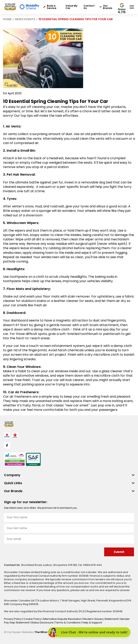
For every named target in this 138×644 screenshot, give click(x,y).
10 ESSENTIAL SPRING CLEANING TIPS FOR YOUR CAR (76, 19)
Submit (119, 552)
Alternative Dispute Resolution (62, 619)
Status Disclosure (42, 623)
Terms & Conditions (68, 623)
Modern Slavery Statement (101, 619)
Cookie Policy (33, 619)
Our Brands (106, 7)
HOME (7, 19)
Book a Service (50, 7)
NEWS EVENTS (25, 19)
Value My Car (71, 7)
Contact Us (89, 7)
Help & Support (92, 623)
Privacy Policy (13, 619)
